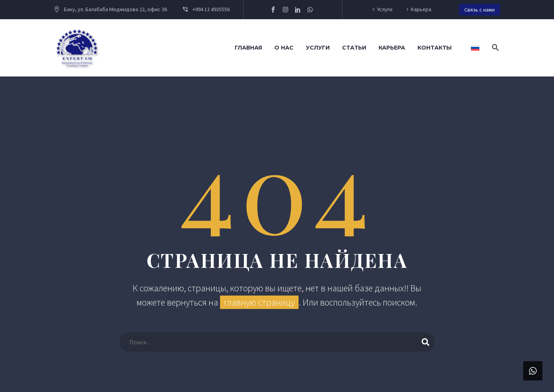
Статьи (354, 48)
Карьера (421, 9)
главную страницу (259, 302)
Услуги (385, 9)
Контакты (435, 48)
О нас (284, 48)
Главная (248, 48)
